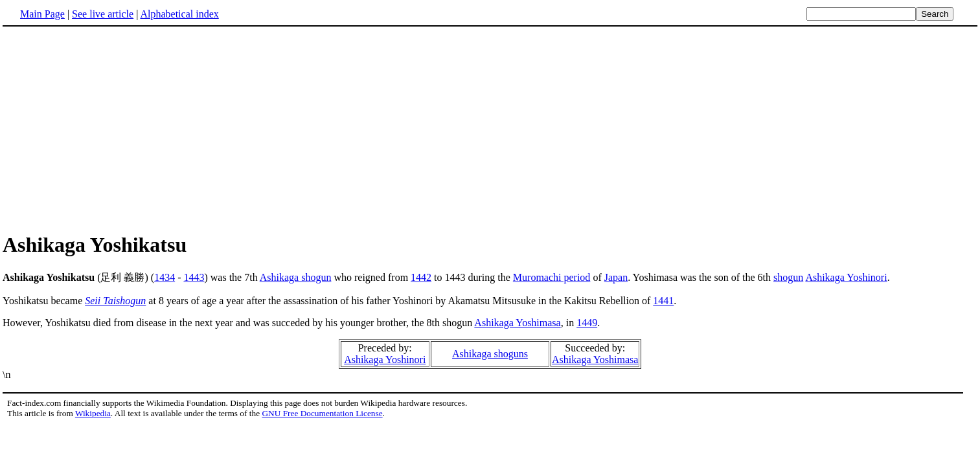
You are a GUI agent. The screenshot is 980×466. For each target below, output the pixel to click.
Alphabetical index (179, 14)
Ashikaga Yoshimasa (517, 323)
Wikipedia (93, 413)
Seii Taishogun (115, 301)
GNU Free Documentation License (322, 413)
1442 (421, 277)
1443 (194, 277)
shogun (788, 277)
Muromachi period (552, 277)
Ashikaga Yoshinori (846, 277)
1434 (165, 277)
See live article (103, 14)
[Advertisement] (111, 129)
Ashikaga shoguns (490, 354)
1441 (663, 301)
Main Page (42, 14)
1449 (587, 323)
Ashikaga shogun (296, 277)
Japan (616, 277)
